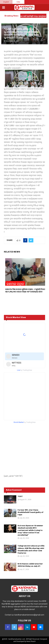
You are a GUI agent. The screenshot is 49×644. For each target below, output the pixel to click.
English (6, 2)
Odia (18, 2)
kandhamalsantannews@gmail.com (29, 615)
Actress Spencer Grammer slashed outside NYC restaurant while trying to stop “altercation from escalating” (30, 530)
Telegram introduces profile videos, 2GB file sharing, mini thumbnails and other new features (31, 549)
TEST (20, 496)
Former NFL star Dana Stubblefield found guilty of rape (30, 512)
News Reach (31, 641)
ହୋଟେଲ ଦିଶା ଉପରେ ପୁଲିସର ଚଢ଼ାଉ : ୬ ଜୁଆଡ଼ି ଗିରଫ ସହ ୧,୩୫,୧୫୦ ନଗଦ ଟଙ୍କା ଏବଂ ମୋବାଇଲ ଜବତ (25, 291)
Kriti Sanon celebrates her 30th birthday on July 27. (30, 565)
